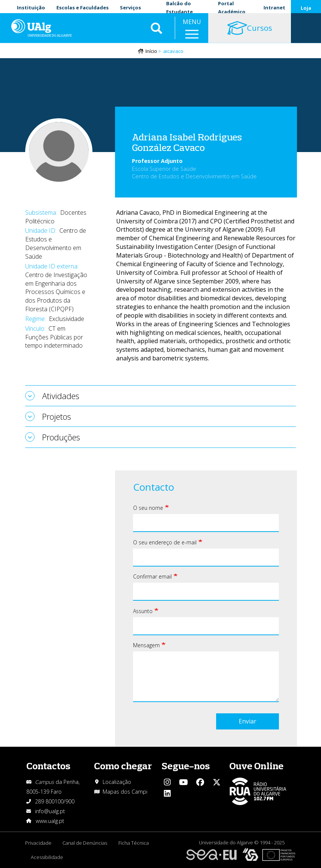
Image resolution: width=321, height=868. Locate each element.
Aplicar (156, 30)
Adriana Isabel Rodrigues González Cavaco (187, 143)
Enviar (248, 722)
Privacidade (38, 843)
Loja (306, 8)
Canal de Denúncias (85, 843)
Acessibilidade (47, 857)
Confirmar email (152, 577)
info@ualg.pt (50, 811)
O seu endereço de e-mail (165, 543)
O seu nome (148, 508)
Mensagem (146, 646)
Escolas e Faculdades (83, 8)
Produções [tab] (61, 437)
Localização (117, 782)
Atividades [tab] (61, 396)
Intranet (274, 8)
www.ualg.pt (50, 821)
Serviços (130, 8)
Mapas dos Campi (125, 792)
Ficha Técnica (134, 843)
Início (151, 51)
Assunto (143, 611)
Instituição (31, 8)
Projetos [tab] (57, 417)
